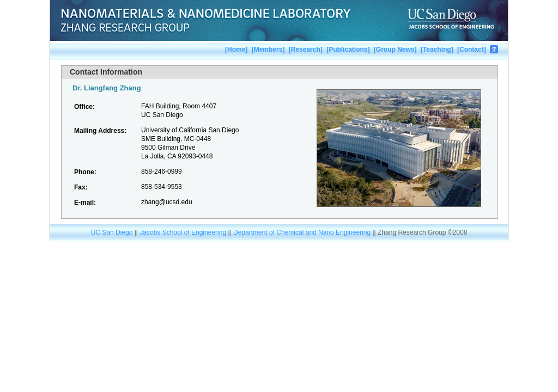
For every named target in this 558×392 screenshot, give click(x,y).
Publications (348, 50)
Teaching (437, 50)
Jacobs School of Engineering (183, 232)
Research (306, 50)
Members (268, 50)
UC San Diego (112, 232)
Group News (395, 50)
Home (236, 50)
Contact (472, 50)
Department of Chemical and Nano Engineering (303, 232)
